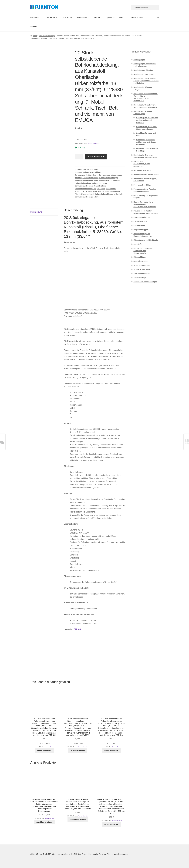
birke (97, 197)
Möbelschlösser (140, 257)
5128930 (78, 178)
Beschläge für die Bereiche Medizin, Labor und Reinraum (147, 120)
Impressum (110, 17)
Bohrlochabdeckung (83, 183)
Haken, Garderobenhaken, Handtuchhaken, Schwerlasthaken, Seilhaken (145, 204)
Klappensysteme (140, 221)
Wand (95, 191)
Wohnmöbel (111, 189)
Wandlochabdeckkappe (109, 178)
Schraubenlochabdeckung (86, 189)
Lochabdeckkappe (113, 191)
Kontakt (97, 17)
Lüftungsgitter (139, 225)
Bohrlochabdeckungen (84, 180)
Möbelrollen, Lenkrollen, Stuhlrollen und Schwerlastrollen (143, 251)
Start (35, 36)
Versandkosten (93, 144)
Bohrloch (117, 180)
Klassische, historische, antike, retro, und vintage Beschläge (146, 142)
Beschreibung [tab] (36, 212)
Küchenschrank (88, 194)
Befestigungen (139, 60)
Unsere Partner (51, 17)
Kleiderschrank (92, 175)
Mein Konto (35, 17)
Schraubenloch (100, 186)
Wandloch (101, 189)
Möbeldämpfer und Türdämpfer (146, 240)
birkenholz (118, 194)
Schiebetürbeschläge (142, 265)
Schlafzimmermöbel (90, 178)
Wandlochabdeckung (83, 191)
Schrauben (97, 183)
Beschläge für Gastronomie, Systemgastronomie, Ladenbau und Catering (146, 81)
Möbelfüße (138, 244)
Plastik (78, 194)
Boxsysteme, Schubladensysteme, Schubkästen (142, 164)
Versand (34, 27)
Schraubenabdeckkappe (85, 197)
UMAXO (105, 183)
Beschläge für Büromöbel (144, 74)
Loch (96, 180)
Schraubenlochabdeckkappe (110, 175)
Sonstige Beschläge (141, 274)
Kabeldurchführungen (142, 217)
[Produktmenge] (79, 157)
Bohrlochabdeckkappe (104, 194)
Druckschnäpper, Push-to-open (146, 174)
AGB (121, 17)
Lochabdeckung (106, 180)
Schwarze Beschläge (142, 269)
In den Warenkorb (96, 157)
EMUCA (101, 191)
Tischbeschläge (140, 278)
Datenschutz (67, 17)
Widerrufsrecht (83, 17)
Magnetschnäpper (141, 230)
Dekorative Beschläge (47, 36)
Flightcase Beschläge (142, 185)
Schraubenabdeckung (84, 186)
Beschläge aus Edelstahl (143, 70)
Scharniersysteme (141, 261)
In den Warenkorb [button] (44, 751)
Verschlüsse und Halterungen (145, 282)
